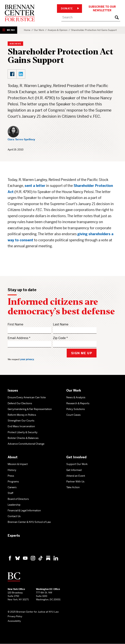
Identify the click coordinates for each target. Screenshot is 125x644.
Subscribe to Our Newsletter (102, 8)
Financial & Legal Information (24, 511)
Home (27, 30)
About (13, 457)
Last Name (61, 324)
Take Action (73, 487)
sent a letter (35, 186)
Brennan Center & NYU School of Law (29, 522)
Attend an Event (76, 476)
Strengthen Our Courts (21, 421)
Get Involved (76, 457)
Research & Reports (78, 403)
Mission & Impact (18, 464)
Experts (14, 536)
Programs (13, 482)
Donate (70, 9)
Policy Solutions (76, 409)
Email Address (18, 338)
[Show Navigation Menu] (9, 30)
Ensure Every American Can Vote (27, 397)
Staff (10, 493)
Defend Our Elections (20, 403)
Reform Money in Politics (22, 415)
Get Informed (74, 470)
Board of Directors (18, 499)
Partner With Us (75, 482)
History (12, 470)
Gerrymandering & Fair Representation (30, 409)
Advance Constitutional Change (26, 444)
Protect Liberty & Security (23, 432)
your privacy (27, 359)
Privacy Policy (15, 616)
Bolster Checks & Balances (23, 438)
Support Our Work (77, 464)
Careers (12, 487)
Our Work (39, 30)
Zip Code (59, 338)
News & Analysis (76, 397)
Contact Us (14, 516)
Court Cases (73, 415)
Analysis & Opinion (58, 30)
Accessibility (14, 621)
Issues (13, 390)
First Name (15, 324)
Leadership (14, 505)
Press (11, 476)
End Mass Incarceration (21, 426)
